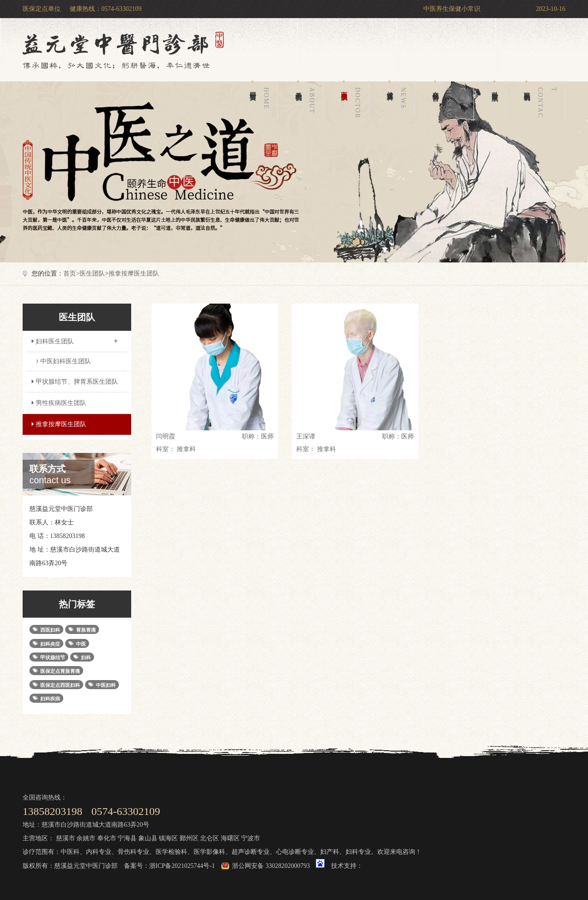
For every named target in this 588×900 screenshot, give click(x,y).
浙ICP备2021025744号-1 (182, 866)
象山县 (148, 838)
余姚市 (86, 838)
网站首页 (261, 101)
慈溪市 (66, 838)
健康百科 (398, 101)
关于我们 (307, 101)
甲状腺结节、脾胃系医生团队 (74, 382)
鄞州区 (189, 838)
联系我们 (542, 101)
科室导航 (495, 86)
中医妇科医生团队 (64, 361)
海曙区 (230, 838)
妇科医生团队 (75, 338)
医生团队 (352, 101)
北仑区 (209, 838)
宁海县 (127, 838)
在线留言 (450, 101)
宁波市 (251, 838)
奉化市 (107, 838)
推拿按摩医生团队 (134, 274)
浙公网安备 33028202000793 (271, 866)
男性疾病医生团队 (58, 403)
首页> (71, 274)
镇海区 (168, 838)
